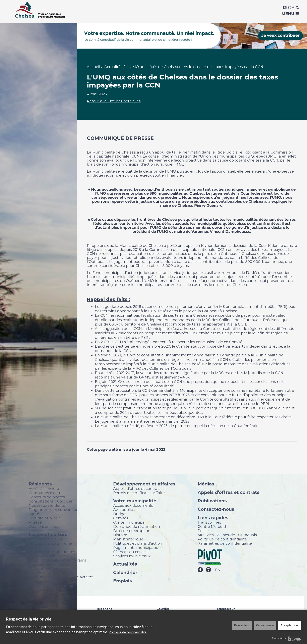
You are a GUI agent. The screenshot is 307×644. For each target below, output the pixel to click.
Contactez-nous (216, 509)
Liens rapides (213, 518)
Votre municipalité (135, 501)
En (285, 8)
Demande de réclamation (137, 527)
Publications (212, 501)
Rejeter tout (242, 625)
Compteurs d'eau (44, 493)
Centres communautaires (52, 552)
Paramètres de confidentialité (225, 544)
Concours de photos (47, 497)
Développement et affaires (144, 484)
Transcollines (209, 523)
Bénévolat (38, 548)
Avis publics (124, 510)
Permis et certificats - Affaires (140, 493)
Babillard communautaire (52, 586)
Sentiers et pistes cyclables (53, 573)
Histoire (120, 535)
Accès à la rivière (44, 489)
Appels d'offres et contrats (137, 489)
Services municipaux (132, 556)
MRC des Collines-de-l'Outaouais (227, 535)
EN (218, 570)
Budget (120, 514)
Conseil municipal (129, 523)
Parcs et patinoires (46, 569)
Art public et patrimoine (50, 544)
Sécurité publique (45, 518)
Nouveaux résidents (47, 506)
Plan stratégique (128, 539)
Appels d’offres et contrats (229, 493)
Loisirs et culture (48, 535)
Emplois (122, 581)
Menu (290, 14)
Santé (34, 514)
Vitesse (35, 523)
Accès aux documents (133, 506)
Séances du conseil (130, 552)
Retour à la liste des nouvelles (114, 102)
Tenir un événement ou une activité (61, 577)
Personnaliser (265, 625)
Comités (121, 518)
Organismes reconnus (49, 565)
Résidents (40, 484)
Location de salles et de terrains (57, 561)
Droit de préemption (132, 531)
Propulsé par (287, 638)
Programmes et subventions (54, 510)
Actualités (113, 67)
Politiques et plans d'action (138, 544)
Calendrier (125, 573)
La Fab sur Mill (42, 556)
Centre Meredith (212, 527)
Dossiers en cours (45, 527)
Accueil (94, 67)
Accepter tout (290, 625)
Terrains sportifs (43, 582)
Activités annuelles (46, 539)
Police (203, 531)
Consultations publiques (51, 502)
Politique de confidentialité (222, 539)
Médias (206, 484)
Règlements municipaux (136, 548)
